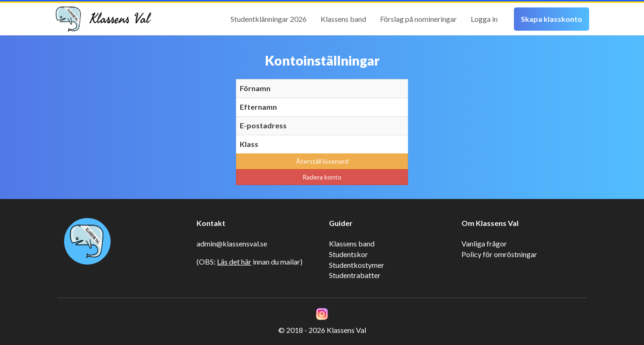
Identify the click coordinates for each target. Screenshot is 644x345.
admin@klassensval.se (232, 243)
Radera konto (322, 177)
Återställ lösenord (322, 161)
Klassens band (343, 19)
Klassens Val (120, 19)
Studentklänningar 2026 (269, 19)
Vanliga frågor (484, 243)
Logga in (484, 19)
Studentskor (348, 254)
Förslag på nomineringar (418, 19)
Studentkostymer (357, 265)
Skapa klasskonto (552, 19)
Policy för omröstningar (499, 254)
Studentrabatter (355, 275)
